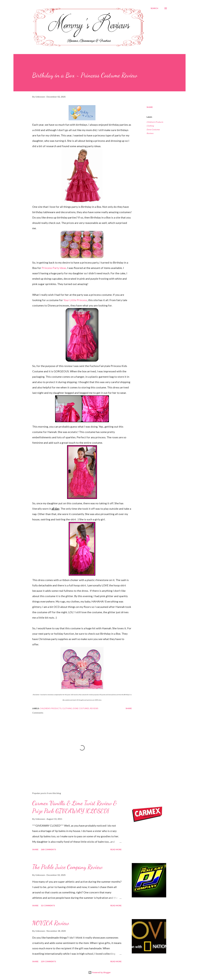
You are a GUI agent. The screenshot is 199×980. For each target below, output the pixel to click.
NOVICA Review (51, 923)
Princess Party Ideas (54, 268)
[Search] (154, 8)
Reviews (150, 133)
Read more (116, 849)
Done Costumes (153, 129)
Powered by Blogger (99, 972)
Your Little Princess (75, 300)
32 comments (48, 905)
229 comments (48, 961)
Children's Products (155, 122)
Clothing (150, 126)
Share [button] (150, 107)
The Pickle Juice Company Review (67, 867)
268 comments (48, 849)
